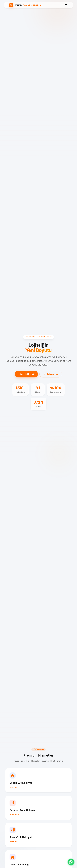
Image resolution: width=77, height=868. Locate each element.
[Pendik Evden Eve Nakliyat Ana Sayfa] (25, 5)
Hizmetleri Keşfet (26, 374)
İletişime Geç (51, 374)
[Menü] (66, 5)
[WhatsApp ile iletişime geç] (71, 862)
